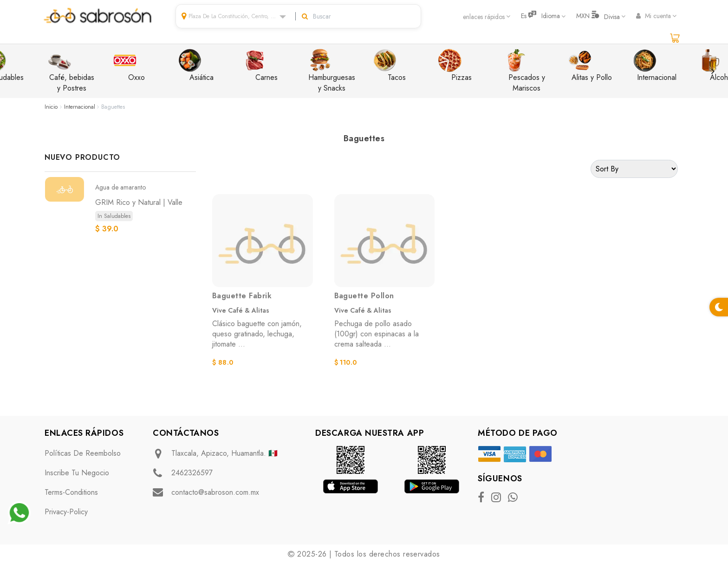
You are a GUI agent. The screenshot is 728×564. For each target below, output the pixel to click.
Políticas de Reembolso (83, 453)
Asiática (196, 66)
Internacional (655, 66)
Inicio (51, 107)
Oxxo (129, 66)
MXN (598, 16)
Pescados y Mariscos (524, 71)
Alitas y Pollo (590, 66)
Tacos (390, 66)
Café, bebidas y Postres (71, 71)
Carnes (260, 66)
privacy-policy (66, 512)
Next (713, 71)
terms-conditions (71, 492)
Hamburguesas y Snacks (331, 71)
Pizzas (455, 66)
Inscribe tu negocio (77, 473)
